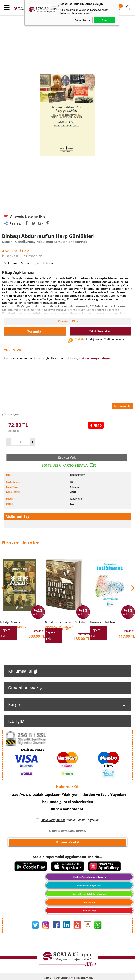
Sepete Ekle (6, 633)
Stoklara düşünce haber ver (38, 263)
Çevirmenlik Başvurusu (89, 885)
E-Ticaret (55, 978)
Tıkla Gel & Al (89, 902)
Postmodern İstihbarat (103, 622)
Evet (105, 20)
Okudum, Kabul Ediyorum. (68, 820)
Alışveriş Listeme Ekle (25, 216)
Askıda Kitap (89, 911)
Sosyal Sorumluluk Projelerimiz (89, 894)
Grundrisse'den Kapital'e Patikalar (65, 622)
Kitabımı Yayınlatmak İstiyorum (89, 877)
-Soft (46, 978)
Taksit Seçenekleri (100, 331)
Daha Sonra (82, 20)
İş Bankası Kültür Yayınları (22, 256)
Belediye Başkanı (10, 622)
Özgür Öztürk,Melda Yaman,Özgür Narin (59, 628)
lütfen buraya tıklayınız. (97, 358)
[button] (132, 588)
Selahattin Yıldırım (13, 626)
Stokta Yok (67, 458)
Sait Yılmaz (97, 626)
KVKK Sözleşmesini (53, 820)
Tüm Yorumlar (123, 406)
